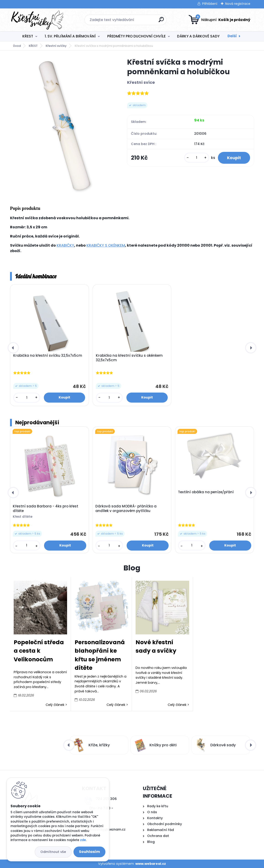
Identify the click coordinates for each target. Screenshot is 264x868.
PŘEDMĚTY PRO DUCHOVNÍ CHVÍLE (136, 36)
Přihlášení (210, 4)
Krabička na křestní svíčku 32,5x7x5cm (48, 356)
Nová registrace (238, 4)
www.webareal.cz (151, 864)
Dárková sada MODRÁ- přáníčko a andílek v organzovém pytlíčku (126, 509)
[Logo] (38, 20)
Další (232, 36)
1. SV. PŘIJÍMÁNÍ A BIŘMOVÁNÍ (70, 36)
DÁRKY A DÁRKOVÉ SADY (198, 36)
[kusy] (197, 158)
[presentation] (13, 348)
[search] (161, 21)
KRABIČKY (65, 245)
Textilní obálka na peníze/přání (206, 492)
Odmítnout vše (53, 852)
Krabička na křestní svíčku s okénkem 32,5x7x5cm (129, 358)
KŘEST (28, 36)
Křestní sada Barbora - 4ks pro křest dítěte (46, 509)
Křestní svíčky (56, 46)
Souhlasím (89, 852)
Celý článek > (56, 705)
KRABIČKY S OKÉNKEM (106, 245)
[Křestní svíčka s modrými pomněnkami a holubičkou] (61, 126)
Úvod (17, 46)
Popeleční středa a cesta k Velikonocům (39, 651)
